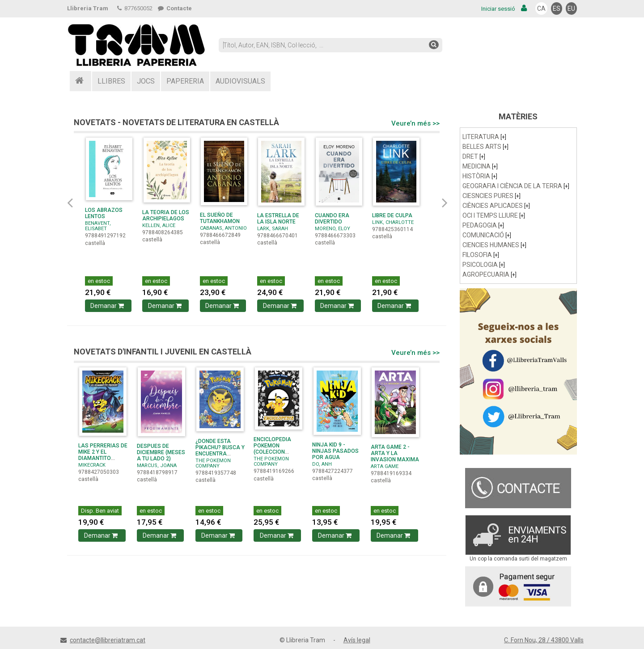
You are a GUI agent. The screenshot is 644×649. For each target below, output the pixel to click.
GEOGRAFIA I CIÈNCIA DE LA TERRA (516, 186)
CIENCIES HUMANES (494, 245)
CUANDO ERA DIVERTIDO (332, 219)
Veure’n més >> (415, 123)
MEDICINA (480, 166)
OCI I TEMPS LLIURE (494, 215)
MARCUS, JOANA (157, 466)
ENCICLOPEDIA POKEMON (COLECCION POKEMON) (272, 449)
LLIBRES (111, 81)
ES (557, 8)
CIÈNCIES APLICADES (496, 206)
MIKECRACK (92, 465)
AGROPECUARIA (489, 274)
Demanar (108, 306)
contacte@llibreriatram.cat (108, 640)
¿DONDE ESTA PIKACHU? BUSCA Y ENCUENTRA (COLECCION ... (220, 451)
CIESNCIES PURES (491, 196)
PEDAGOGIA (483, 225)
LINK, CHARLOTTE (393, 222)
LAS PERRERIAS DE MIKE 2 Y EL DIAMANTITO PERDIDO (103, 455)
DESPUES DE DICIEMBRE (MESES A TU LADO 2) (161, 452)
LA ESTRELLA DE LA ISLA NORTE (278, 219)
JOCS (146, 81)
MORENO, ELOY (333, 229)
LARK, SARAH (273, 229)
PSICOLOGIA (484, 265)
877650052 (135, 8)
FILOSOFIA (481, 255)
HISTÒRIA (480, 176)
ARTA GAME (385, 466)
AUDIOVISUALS (240, 81)
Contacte (175, 8)
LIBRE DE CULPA (392, 215)
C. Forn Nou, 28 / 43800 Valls (544, 640)
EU (571, 8)
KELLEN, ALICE (159, 225)
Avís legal (357, 640)
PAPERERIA (185, 81)
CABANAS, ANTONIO (223, 228)
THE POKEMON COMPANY (213, 463)
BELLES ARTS (485, 147)
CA (541, 8)
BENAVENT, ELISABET (98, 226)
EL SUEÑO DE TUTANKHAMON (220, 218)
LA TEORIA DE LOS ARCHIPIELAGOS (166, 215)
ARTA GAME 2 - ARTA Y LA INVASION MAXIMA (395, 453)
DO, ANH (322, 464)
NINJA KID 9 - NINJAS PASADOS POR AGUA (335, 451)
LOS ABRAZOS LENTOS (104, 213)
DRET (474, 156)
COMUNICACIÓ (487, 235)
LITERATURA (484, 137)
